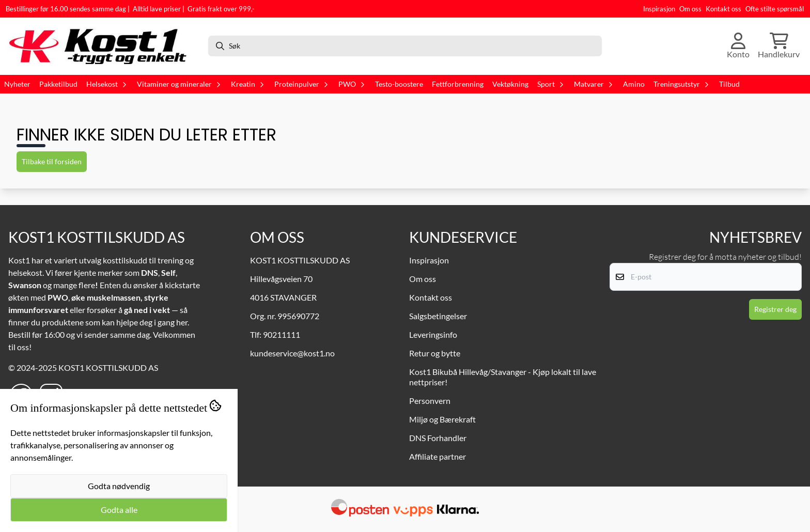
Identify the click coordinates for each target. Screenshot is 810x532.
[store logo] (103, 46)
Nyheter (17, 84)
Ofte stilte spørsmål (775, 9)
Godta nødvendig (119, 486)
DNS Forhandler (438, 438)
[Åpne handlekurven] (779, 46)
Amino (634, 84)
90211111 (282, 334)
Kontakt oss (723, 9)
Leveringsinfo (433, 334)
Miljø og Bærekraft (442, 419)
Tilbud (729, 84)
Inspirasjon (659, 9)
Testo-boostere (399, 84)
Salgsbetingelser (438, 316)
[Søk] (405, 46)
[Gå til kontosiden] (738, 46)
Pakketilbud (58, 84)
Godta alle (119, 510)
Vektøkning (510, 84)
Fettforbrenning (458, 84)
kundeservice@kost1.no (292, 353)
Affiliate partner (438, 456)
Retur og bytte (435, 353)
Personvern (430, 401)
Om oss (690, 9)
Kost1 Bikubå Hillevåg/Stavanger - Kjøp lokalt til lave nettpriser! (503, 377)
